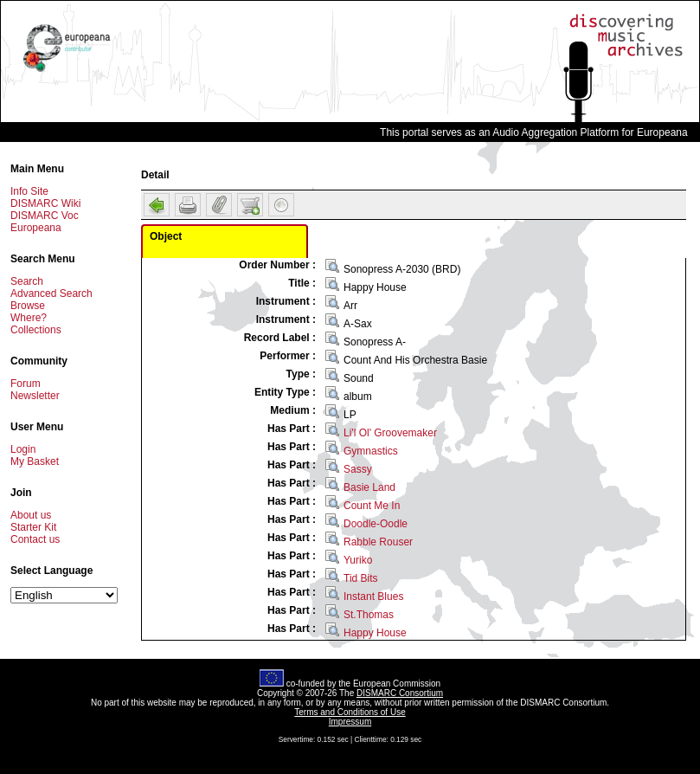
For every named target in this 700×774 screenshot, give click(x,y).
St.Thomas (369, 615)
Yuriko (358, 560)
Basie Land (369, 487)
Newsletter (35, 396)
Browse (28, 306)
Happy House (375, 633)
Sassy (358, 469)
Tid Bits (361, 578)
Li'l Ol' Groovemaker (390, 433)
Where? (29, 318)
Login (23, 449)
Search (27, 281)
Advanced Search (51, 293)
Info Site (29, 191)
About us (31, 515)
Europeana (36, 228)
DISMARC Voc (45, 216)
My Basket (35, 461)
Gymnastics (371, 451)
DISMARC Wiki (45, 203)
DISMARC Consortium (400, 693)
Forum (26, 384)
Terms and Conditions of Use (350, 712)
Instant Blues (373, 597)
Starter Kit (33, 527)
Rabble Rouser (378, 542)
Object (166, 236)
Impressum (350, 722)
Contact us (35, 539)
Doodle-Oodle (376, 524)
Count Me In (372, 506)
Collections (36, 330)
